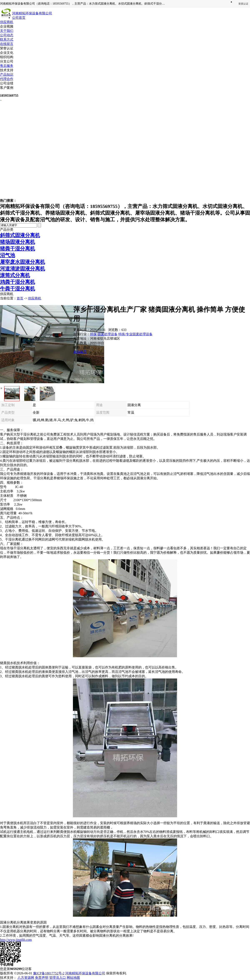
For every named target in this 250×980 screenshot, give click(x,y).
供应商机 (7, 22)
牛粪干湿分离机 (17, 289)
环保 (93, 334)
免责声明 (42, 978)
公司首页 (19, 18)
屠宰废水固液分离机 (22, 262)
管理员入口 (57, 978)
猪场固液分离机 (17, 242)
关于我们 (7, 31)
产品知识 (7, 74)
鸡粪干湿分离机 (17, 282)
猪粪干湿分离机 (17, 249)
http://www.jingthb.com (16, 940)
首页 (20, 298)
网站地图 (73, 978)
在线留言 (7, 44)
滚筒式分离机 (15, 275)
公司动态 (7, 35)
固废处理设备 (107, 334)
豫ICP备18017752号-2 (49, 973)
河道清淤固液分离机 (22, 269)
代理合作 (7, 79)
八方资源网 (26, 978)
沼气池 (7, 255)
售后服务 (7, 66)
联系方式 (7, 39)
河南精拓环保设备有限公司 (85, 973)
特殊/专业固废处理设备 (135, 334)
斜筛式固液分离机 (20, 235)
